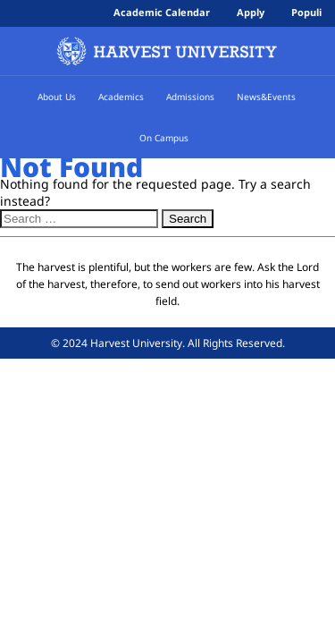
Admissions (195, 97)
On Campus (168, 138)
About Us (61, 97)
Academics (126, 97)
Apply (251, 12)
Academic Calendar (162, 12)
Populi (306, 12)
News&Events (266, 97)
